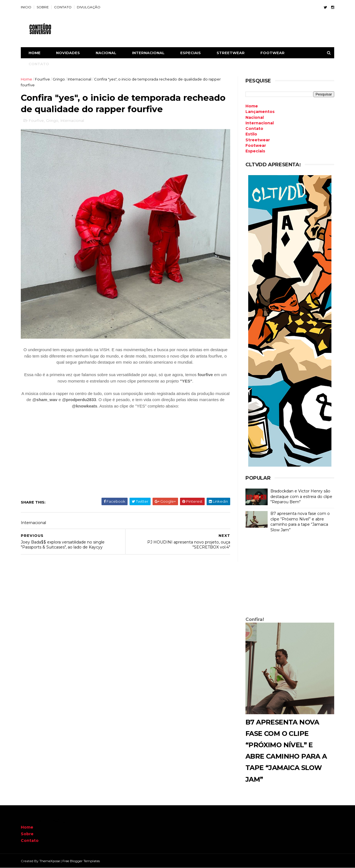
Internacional (79, 79)
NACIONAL (106, 53)
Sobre (27, 834)
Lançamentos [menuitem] (260, 112)
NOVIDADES (68, 53)
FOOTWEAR (272, 53)
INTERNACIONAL (148, 53)
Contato (30, 841)
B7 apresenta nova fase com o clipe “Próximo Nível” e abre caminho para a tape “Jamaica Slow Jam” (300, 522)
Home (35, 53)
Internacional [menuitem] (260, 123)
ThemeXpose (50, 861)
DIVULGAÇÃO (89, 7)
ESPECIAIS (191, 53)
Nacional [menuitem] (255, 117)
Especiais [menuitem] (255, 151)
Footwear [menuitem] (256, 145)
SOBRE (43, 7)
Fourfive (42, 79)
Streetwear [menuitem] (258, 140)
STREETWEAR (231, 53)
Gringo (59, 79)
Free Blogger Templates (81, 861)
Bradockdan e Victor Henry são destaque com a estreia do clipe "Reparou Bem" (301, 496)
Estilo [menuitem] (251, 134)
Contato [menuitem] (254, 129)
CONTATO (63, 7)
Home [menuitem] (252, 106)
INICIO (26, 7)
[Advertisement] (290, 576)
